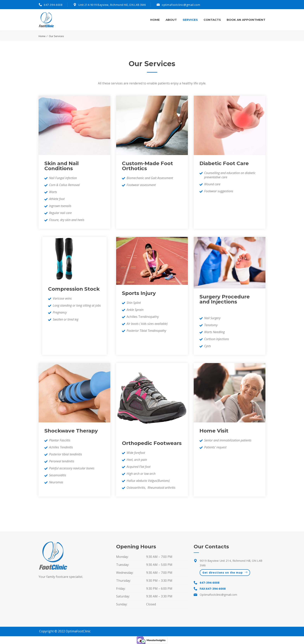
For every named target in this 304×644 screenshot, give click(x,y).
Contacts (212, 20)
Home (155, 20)
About (171, 20)
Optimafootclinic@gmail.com (218, 595)
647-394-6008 (53, 5)
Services (190, 20)
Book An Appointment (246, 20)
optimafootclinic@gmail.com (181, 5)
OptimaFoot (74, 631)
